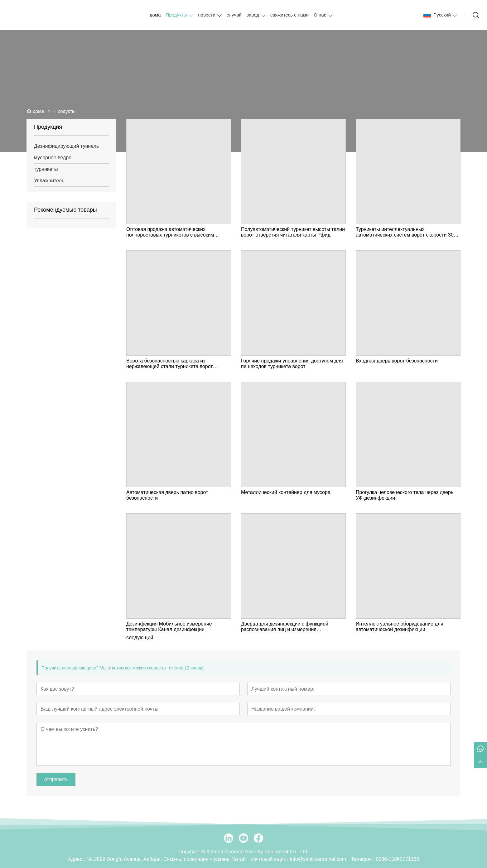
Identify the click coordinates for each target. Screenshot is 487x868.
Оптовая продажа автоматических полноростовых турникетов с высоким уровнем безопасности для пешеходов (171, 232)
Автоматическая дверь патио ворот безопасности (167, 495)
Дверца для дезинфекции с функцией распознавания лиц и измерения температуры (285, 627)
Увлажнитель (49, 181)
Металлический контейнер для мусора (286, 492)
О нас (320, 15)
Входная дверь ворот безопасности (397, 361)
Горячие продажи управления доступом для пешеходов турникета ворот (292, 364)
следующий (140, 638)
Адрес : (77, 859)
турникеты (46, 169)
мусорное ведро (53, 158)
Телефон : (364, 859)
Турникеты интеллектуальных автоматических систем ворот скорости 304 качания (406, 232)
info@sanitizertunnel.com (318, 859)
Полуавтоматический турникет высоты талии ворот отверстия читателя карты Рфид (293, 232)
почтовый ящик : (270, 859)
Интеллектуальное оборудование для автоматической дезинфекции (400, 627)
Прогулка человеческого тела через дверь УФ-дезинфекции (405, 495)
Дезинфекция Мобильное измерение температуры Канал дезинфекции (169, 627)
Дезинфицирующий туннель (66, 146)
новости (207, 15)
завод (253, 15)
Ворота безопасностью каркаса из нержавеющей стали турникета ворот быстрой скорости (170, 364)
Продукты (176, 15)
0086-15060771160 (398, 859)
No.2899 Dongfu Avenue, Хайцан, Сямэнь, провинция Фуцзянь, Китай (166, 859)
